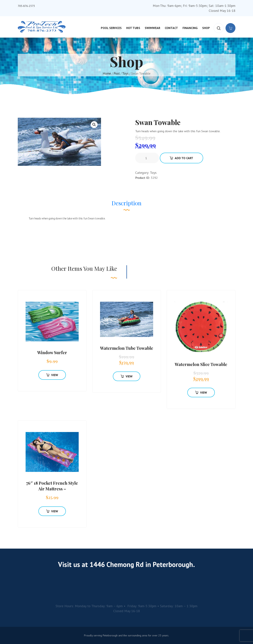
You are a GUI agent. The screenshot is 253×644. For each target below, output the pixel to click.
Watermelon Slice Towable (201, 364)
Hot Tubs (133, 28)
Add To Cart (181, 158)
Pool (117, 73)
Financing (190, 28)
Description (126, 203)
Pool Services (111, 28)
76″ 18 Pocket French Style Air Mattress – (52, 486)
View (52, 375)
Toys (125, 73)
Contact (171, 28)
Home (107, 73)
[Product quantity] (148, 158)
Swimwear (152, 28)
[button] (94, 125)
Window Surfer (52, 352)
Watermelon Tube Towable (127, 348)
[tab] (126, 205)
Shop (206, 28)
